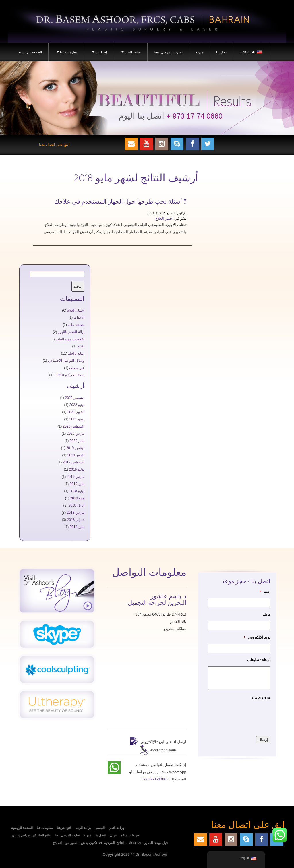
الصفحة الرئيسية (30, 52)
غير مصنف (77, 368)
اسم (265, 592)
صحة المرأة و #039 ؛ (69, 375)
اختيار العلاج (164, 219)
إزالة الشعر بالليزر (71, 332)
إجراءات (99, 54)
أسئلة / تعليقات (259, 660)
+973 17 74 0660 (163, 750)
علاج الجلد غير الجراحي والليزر (31, 835)
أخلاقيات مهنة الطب (70, 339)
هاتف (266, 614)
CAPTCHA (261, 698)
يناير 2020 (77, 441)
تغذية (81, 346)
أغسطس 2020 (74, 426)
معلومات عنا (66, 54)
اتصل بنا (222, 52)
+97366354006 (154, 779)
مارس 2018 (76, 513)
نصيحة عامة (76, 325)
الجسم (100, 828)
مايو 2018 (77, 498)
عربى (113, 835)
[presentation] (227, 716)
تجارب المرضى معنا (168, 52)
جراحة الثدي (117, 828)
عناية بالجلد (130, 54)
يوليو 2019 (77, 469)
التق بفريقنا (64, 828)
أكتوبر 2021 (76, 412)
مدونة (199, 52)
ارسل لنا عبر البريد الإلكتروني (163, 742)
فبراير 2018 (76, 520)
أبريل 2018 (77, 505)
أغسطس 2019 (74, 462)
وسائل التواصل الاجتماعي (66, 361)
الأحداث (79, 318)
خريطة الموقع (130, 835)
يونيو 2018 (77, 491)
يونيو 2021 (77, 419)
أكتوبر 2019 (76, 455)
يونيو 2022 (77, 405)
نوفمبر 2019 (75, 448)
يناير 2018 (77, 527)
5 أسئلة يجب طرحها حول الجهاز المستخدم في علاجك (120, 202)
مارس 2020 (76, 434)
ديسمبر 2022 (75, 398)
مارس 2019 (76, 477)
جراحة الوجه (84, 828)
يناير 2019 (77, 484)
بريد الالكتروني (257, 637)
